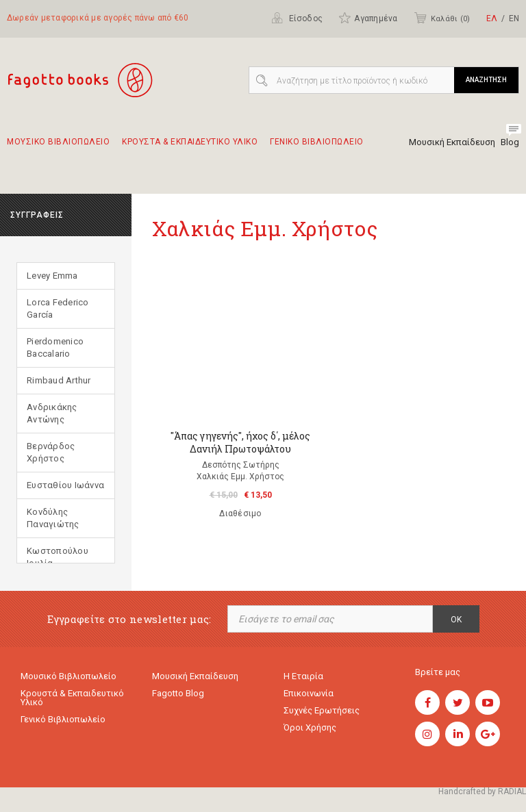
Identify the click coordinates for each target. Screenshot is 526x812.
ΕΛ (492, 18)
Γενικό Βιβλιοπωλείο (63, 719)
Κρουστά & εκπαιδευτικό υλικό (72, 698)
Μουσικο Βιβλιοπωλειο (58, 148)
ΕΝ (514, 18)
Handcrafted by (482, 791)
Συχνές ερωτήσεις (322, 710)
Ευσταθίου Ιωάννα (65, 485)
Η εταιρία (303, 676)
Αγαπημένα (368, 18)
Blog (510, 142)
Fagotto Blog (178, 693)
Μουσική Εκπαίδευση (452, 142)
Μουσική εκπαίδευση (195, 676)
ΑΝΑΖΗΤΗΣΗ (486, 80)
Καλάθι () (442, 18)
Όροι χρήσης (310, 727)
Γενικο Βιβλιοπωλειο (317, 148)
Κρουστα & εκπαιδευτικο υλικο (190, 148)
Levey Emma (52, 276)
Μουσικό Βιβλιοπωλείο (68, 676)
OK (456, 620)
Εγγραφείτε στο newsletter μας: (129, 619)
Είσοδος (297, 18)
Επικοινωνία (309, 693)
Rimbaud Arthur (59, 380)
